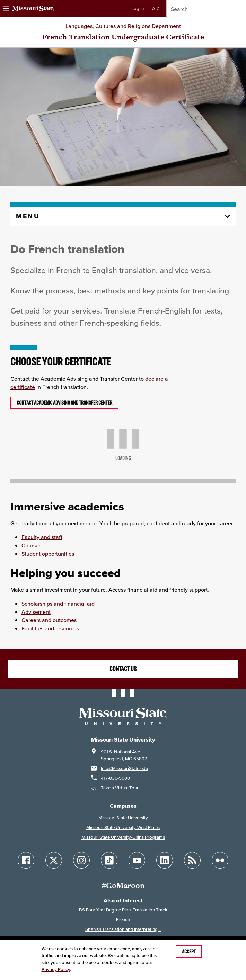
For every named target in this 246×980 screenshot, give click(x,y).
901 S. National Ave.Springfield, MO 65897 (124, 755)
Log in (138, 8)
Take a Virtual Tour (120, 788)
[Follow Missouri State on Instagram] (81, 860)
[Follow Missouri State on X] (54, 860)
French (123, 920)
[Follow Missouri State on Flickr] (220, 860)
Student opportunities (48, 554)
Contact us (123, 669)
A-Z (156, 8)
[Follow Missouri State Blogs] (192, 860)
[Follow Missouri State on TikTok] (109, 860)
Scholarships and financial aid (58, 604)
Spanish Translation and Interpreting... (123, 929)
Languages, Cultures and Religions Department (123, 26)
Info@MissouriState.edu (124, 768)
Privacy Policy (56, 969)
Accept (189, 952)
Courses (31, 545)
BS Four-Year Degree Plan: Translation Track (123, 910)
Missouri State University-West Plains (123, 828)
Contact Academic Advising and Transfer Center (64, 403)
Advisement (36, 612)
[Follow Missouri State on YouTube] (137, 860)
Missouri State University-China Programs (123, 837)
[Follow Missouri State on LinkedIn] (165, 860)
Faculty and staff (42, 537)
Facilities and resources (50, 628)
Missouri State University (123, 818)
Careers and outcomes (49, 620)
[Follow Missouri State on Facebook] (26, 860)
